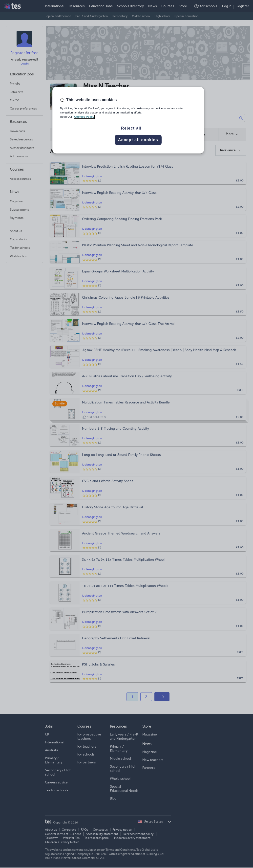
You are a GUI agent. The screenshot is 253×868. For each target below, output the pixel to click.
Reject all (131, 128)
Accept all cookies (138, 140)
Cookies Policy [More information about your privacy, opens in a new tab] (84, 117)
